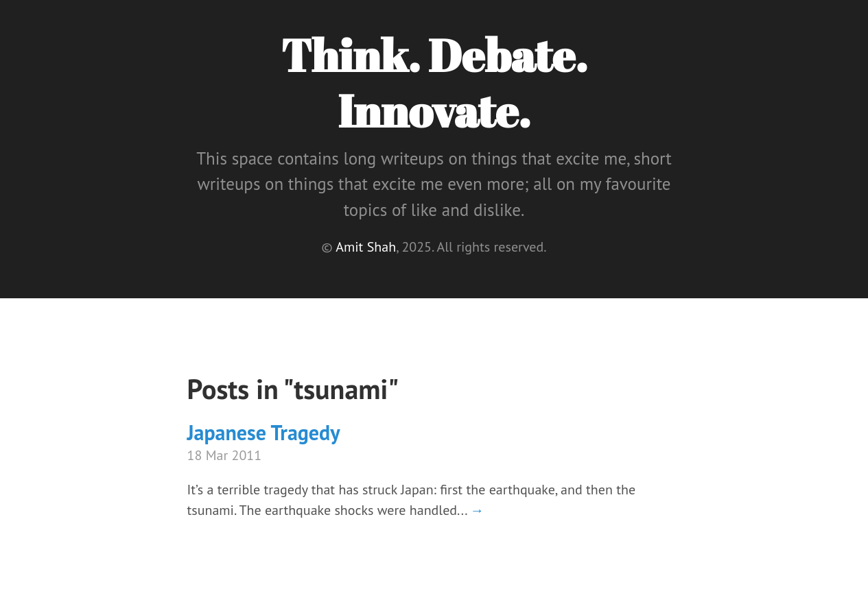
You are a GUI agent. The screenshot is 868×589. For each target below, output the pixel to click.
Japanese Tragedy (264, 432)
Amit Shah (366, 247)
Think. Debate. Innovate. (434, 83)
